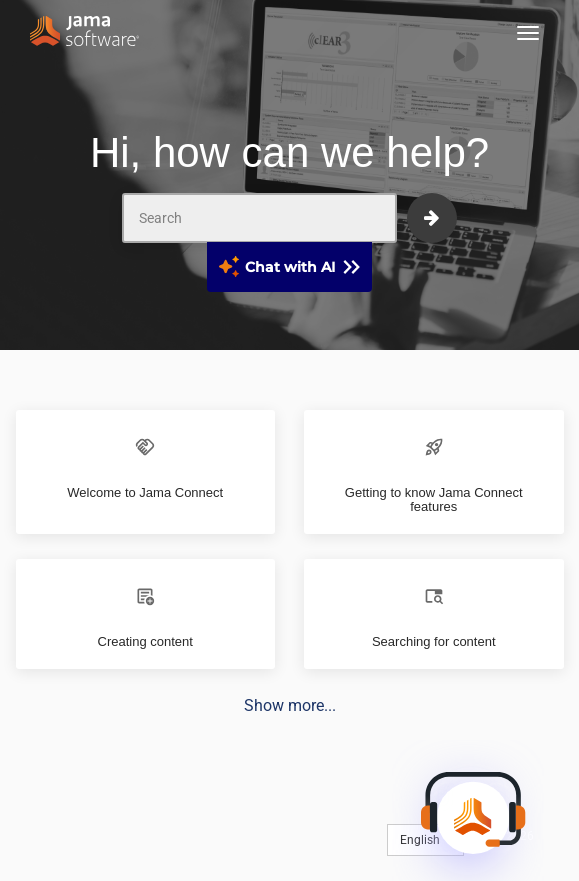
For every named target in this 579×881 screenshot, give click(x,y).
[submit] (432, 218)
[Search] (259, 218)
